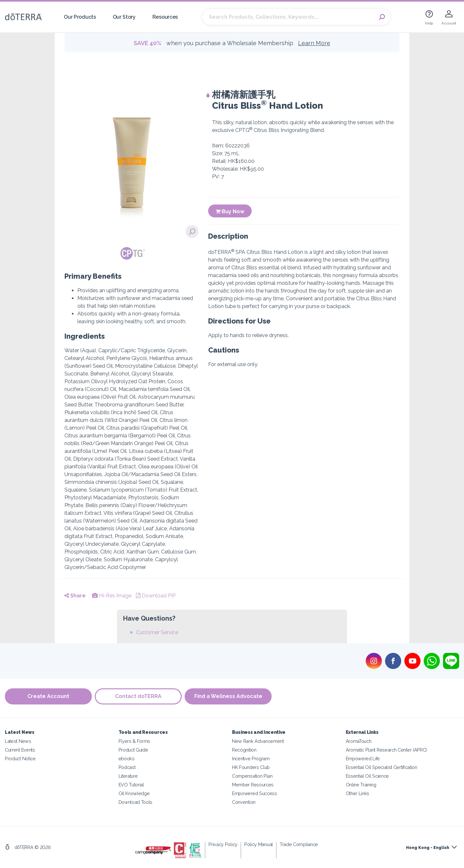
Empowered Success (255, 793)
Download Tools (136, 802)
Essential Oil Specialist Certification (382, 767)
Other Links (358, 793)
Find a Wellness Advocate (229, 697)
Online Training (361, 785)
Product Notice (20, 758)
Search (382, 17)
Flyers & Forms (135, 741)
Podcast (127, 767)
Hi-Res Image (112, 596)
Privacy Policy (223, 844)
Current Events (20, 750)
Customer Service (157, 632)
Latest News (18, 741)
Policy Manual (259, 844)
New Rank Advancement (258, 741)
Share (75, 596)
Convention (244, 802)
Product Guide (133, 750)
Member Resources (253, 785)
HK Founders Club (251, 767)
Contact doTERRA (139, 697)
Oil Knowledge (134, 793)
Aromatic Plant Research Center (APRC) (387, 750)
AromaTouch (359, 741)
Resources (165, 17)
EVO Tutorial (131, 785)
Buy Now (230, 211)
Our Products (80, 17)
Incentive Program (251, 758)
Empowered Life (363, 758)
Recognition (244, 750)
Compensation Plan (252, 776)
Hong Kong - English (428, 848)
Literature (128, 776)
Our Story (124, 17)
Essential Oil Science (367, 776)
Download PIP (156, 596)
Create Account (48, 697)
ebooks (127, 758)
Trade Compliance (299, 844)
